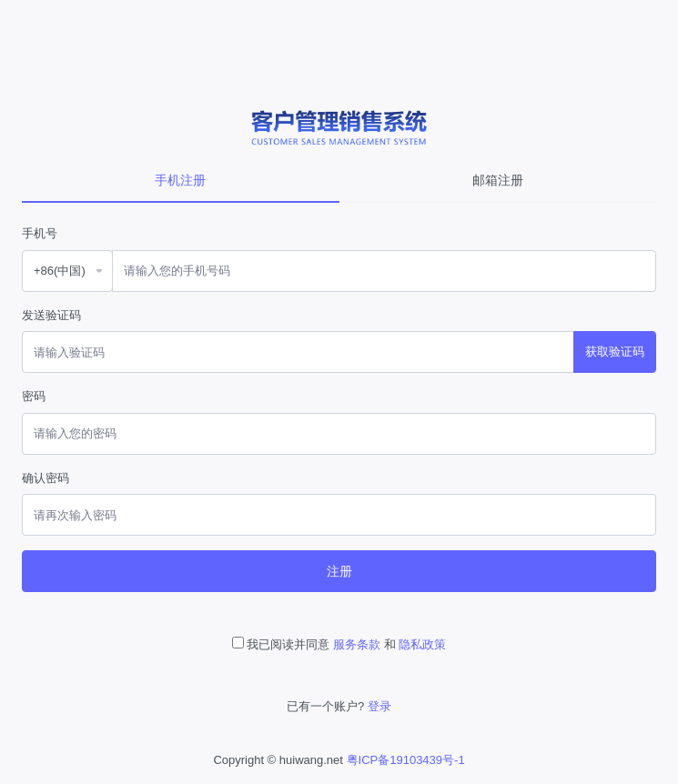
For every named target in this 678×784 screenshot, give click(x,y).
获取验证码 (615, 352)
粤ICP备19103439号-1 (406, 760)
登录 (379, 706)
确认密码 (46, 478)
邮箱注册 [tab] (498, 180)
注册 (339, 571)
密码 (34, 396)
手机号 (40, 233)
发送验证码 (51, 315)
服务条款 (357, 644)
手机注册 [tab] (180, 180)
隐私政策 (422, 644)
